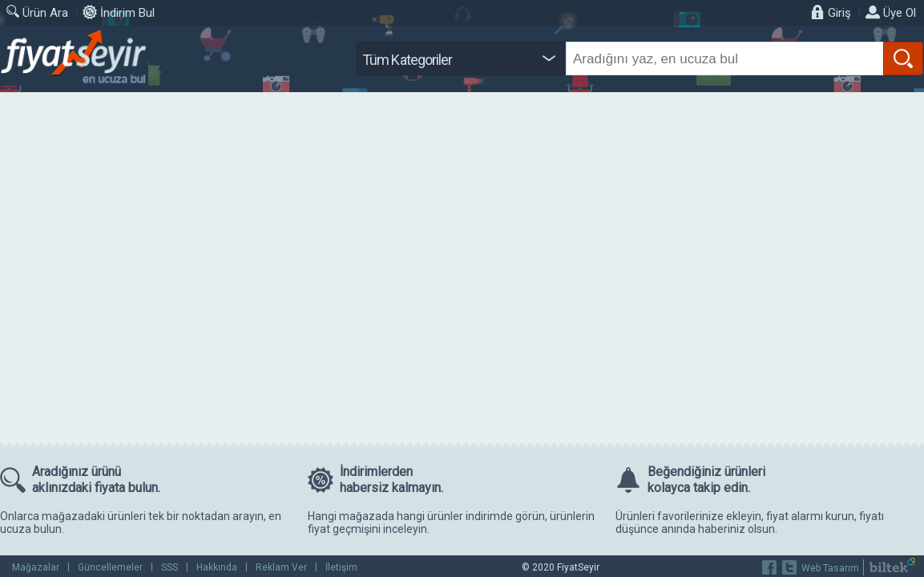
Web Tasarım (830, 568)
